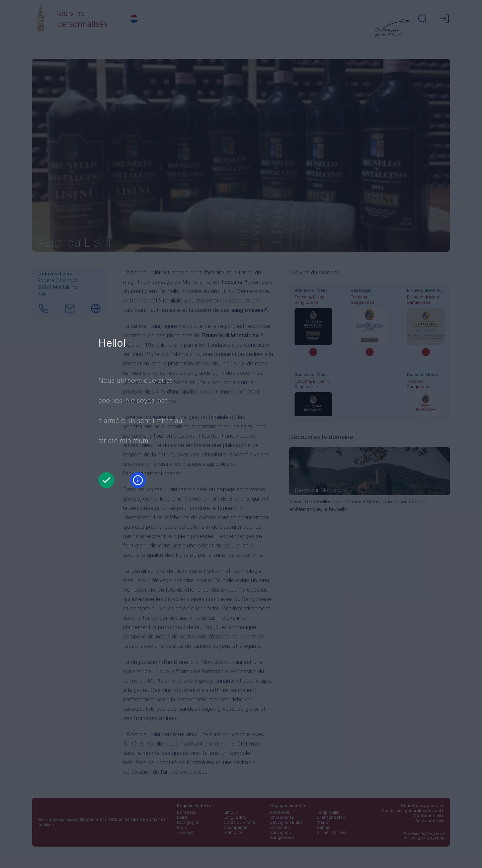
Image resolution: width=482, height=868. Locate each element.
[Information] (138, 480)
